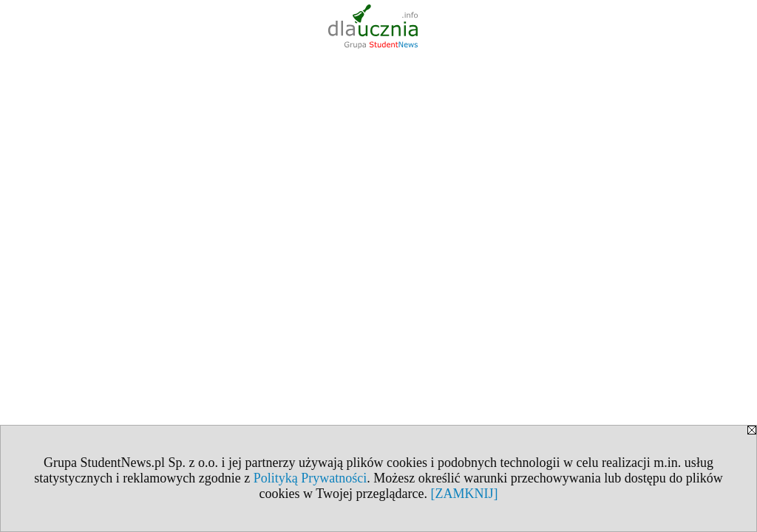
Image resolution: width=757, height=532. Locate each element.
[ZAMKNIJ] (464, 494)
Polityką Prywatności (310, 478)
